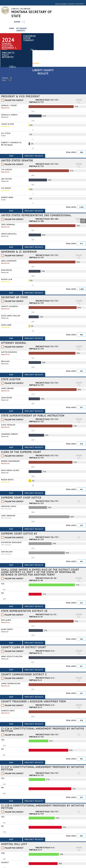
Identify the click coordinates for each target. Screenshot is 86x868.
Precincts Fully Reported (8, 55)
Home (12, 28)
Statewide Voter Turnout (30, 38)
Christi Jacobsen (21, 9)
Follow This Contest (14, 100)
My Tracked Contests (21, 29)
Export (17, 22)
